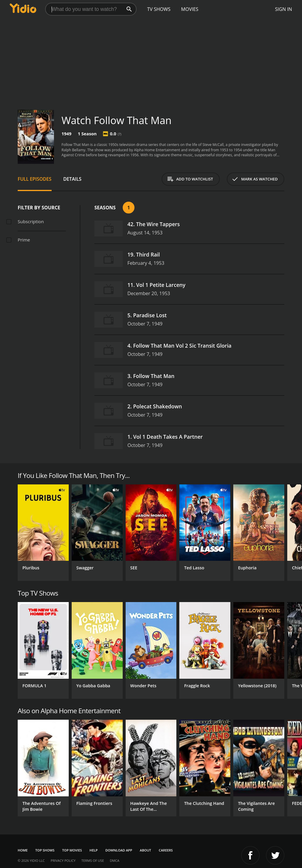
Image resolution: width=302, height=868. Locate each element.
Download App (119, 850)
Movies (190, 9)
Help (94, 850)
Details (73, 179)
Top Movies (72, 850)
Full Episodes (35, 179)
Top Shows (45, 850)
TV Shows (159, 9)
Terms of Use (93, 860)
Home (23, 850)
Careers (166, 850)
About (145, 850)
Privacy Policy (63, 860)
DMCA (114, 860)
